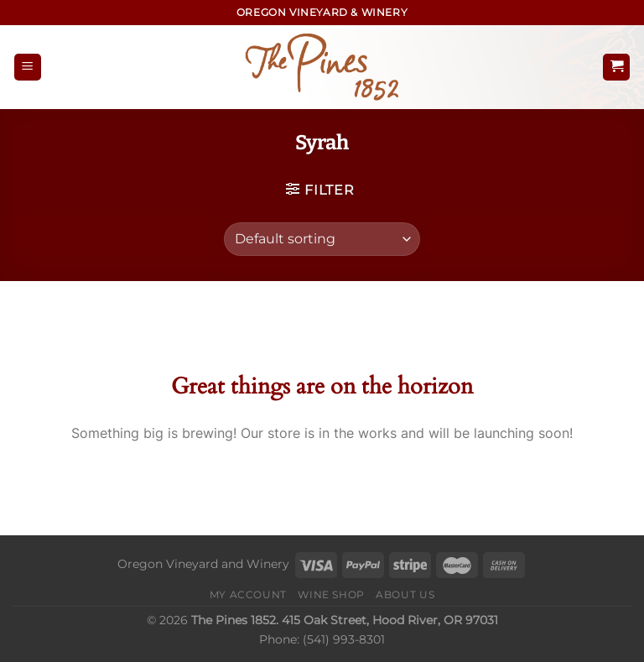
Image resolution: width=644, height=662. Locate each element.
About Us (405, 594)
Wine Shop (331, 594)
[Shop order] (322, 239)
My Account (248, 594)
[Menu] (28, 68)
